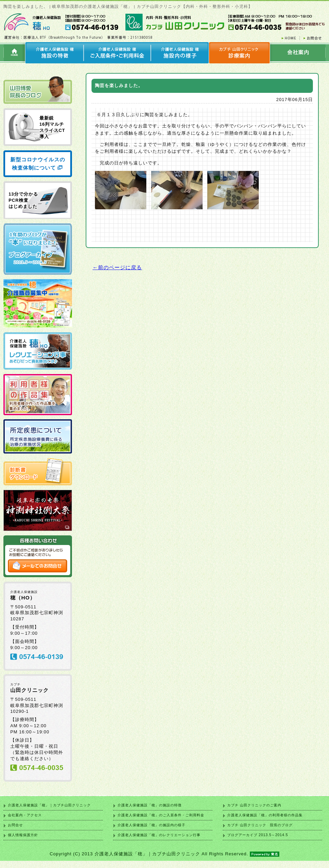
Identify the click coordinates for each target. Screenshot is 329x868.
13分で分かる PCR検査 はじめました (23, 200)
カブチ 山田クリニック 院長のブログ (260, 825)
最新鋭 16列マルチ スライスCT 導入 (52, 127)
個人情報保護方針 (23, 835)
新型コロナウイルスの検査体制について (38, 164)
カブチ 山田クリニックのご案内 (254, 805)
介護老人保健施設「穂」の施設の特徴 (150, 805)
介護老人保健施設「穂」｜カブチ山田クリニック (49, 805)
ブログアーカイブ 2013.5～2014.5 (258, 835)
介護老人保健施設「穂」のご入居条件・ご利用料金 (161, 815)
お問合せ (15, 825)
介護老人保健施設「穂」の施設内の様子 (151, 825)
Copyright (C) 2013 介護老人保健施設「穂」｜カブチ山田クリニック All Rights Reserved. (164, 854)
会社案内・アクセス (25, 815)
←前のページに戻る (117, 267)
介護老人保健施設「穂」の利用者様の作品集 (265, 815)
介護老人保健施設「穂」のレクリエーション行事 (159, 835)
